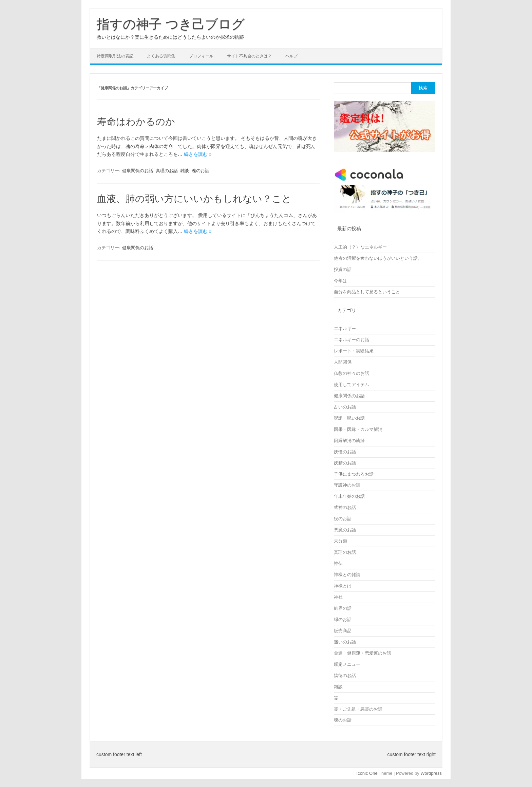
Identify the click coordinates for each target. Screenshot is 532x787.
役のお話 (343, 519)
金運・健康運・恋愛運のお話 (363, 653)
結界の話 (343, 608)
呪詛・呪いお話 (349, 418)
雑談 (185, 171)
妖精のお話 (345, 463)
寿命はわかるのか (136, 122)
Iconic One (367, 773)
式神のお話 (345, 507)
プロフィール (201, 56)
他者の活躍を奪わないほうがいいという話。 (378, 258)
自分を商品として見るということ (367, 292)
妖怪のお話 (345, 452)
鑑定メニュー (347, 664)
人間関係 (343, 362)
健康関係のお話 (138, 171)
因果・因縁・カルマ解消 (358, 429)
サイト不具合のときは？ (249, 56)
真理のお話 (167, 171)
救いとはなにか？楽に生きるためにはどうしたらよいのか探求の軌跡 (170, 37)
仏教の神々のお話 (351, 373)
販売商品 (343, 631)
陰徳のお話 (345, 675)
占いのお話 (345, 407)
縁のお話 (343, 619)
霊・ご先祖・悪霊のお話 (358, 709)
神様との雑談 (347, 575)
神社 (338, 597)
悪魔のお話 (345, 530)
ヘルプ (291, 56)
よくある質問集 (161, 56)
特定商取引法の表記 (115, 56)
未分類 (340, 541)
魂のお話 (201, 171)
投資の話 (343, 269)
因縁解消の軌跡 (349, 441)
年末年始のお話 (349, 496)
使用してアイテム (351, 385)
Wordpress (431, 773)
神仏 (338, 563)
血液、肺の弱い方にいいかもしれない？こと (194, 199)
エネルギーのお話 (351, 340)
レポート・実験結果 (354, 351)
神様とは (343, 586)
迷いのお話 (345, 642)
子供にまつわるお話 (354, 474)
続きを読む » (198, 154)
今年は (340, 281)
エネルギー (345, 328)
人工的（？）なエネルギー (360, 247)
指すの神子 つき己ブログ (171, 24)
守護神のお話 (347, 485)
